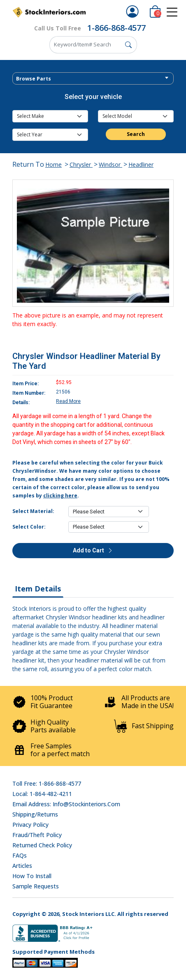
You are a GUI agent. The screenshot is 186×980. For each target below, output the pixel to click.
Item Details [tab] (38, 589)
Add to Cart (93, 550)
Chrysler (81, 164)
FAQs (20, 855)
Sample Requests (36, 886)
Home (53, 164)
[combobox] (93, 78)
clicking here (60, 496)
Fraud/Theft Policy (37, 835)
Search (136, 134)
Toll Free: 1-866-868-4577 (47, 783)
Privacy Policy (30, 825)
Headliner (141, 164)
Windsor (110, 164)
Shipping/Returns (35, 814)
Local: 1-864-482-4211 (42, 794)
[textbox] (93, 79)
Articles (22, 866)
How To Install (32, 876)
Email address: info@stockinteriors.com (66, 804)
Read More (68, 401)
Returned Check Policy (42, 845)
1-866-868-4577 (116, 28)
